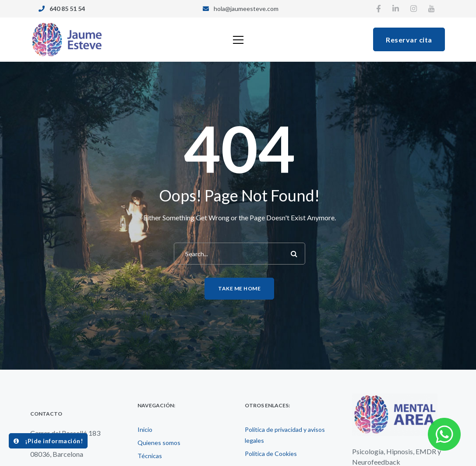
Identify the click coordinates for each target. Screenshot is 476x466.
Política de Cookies (271, 454)
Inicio (145, 429)
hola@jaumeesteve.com (246, 9)
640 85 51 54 (67, 9)
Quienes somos (159, 443)
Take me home (239, 288)
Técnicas (150, 456)
